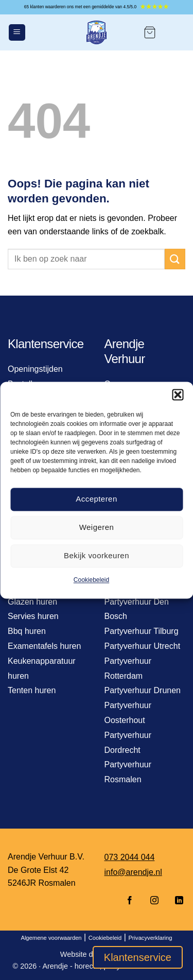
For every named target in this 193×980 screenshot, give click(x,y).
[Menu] (17, 33)
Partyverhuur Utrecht (143, 646)
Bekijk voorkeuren (97, 555)
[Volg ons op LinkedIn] (176, 901)
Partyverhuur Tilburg (142, 631)
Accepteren (96, 499)
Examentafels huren (44, 646)
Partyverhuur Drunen (143, 690)
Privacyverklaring (150, 938)
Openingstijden (35, 369)
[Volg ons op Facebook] (130, 901)
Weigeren (97, 527)
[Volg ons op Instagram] (154, 901)
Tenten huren (32, 690)
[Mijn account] (176, 32)
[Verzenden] (175, 259)
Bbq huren (27, 631)
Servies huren (33, 616)
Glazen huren (32, 602)
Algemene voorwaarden (51, 938)
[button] (178, 394)
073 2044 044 (130, 857)
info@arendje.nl (133, 872)
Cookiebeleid (91, 580)
